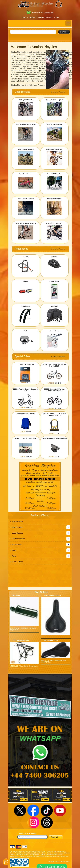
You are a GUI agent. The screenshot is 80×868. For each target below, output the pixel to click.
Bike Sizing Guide (39, 856)
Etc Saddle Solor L (52, 640)
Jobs (22, 853)
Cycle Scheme (64, 853)
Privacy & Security (53, 851)
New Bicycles (17, 527)
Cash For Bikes (40, 853)
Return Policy (14, 853)
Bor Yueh (16, 595)
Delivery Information (16, 855)
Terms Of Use (41, 851)
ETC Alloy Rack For (21, 640)
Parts (14, 556)
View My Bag (49, 12)
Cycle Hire (32, 851)
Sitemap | (65, 856)
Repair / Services (53, 853)
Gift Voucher (14, 851)
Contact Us (23, 851)
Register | (33, 17)
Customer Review (26, 856)
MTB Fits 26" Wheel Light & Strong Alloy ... (24, 666)
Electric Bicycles (18, 539)
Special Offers (17, 521)
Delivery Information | (46, 17)
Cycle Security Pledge (53, 856)
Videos (43, 855)
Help (58, 17)
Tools (14, 550)
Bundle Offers (17, 562)
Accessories (17, 544)
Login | (25, 17)
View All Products (59, 92)
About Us (63, 851)
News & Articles (34, 855)
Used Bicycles (17, 533)
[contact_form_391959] (6, 862)
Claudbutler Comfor (53, 595)
